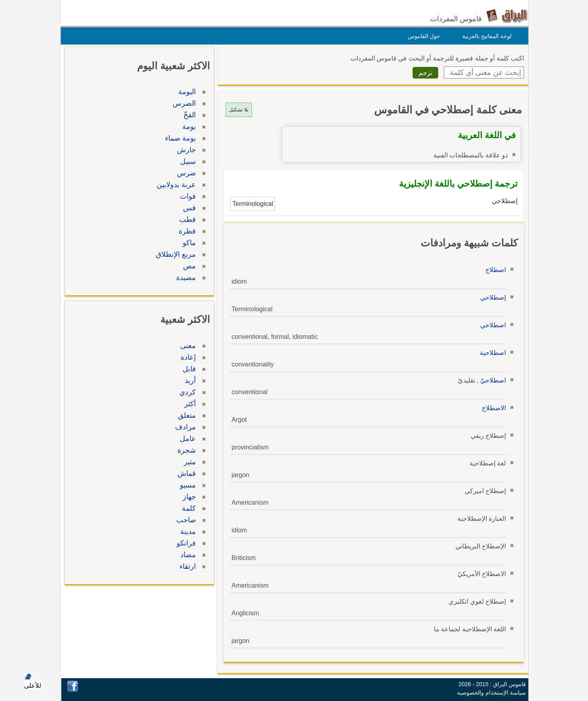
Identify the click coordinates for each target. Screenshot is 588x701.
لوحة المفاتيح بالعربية (485, 36)
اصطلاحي (491, 325)
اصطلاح (494, 270)
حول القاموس (422, 36)
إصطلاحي (491, 297)
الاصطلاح (492, 408)
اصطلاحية (491, 353)
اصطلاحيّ (491, 380)
